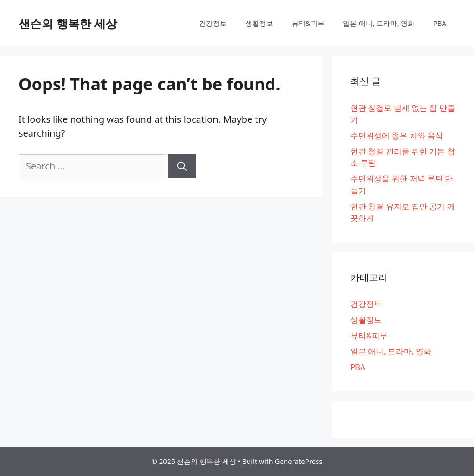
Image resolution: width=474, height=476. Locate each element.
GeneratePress (299, 461)
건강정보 (213, 23)
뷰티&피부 (308, 23)
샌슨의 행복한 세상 (68, 23)
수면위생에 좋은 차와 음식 (397, 135)
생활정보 (259, 23)
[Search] (182, 166)
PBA (440, 23)
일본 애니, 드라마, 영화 (379, 23)
